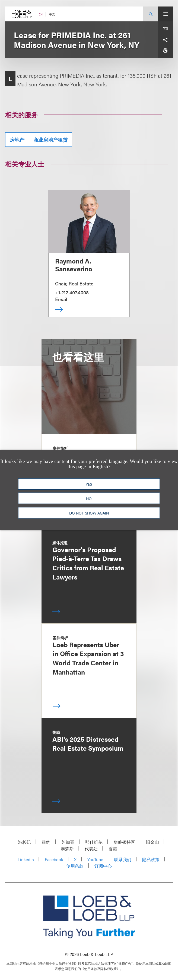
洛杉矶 (24, 842)
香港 (113, 849)
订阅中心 (103, 866)
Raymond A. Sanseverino (74, 265)
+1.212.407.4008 (72, 292)
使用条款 (75, 866)
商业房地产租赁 (50, 140)
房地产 (17, 140)
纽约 (46, 842)
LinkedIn (26, 859)
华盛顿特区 (124, 842)
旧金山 (152, 842)
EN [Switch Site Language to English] (41, 14)
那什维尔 (94, 842)
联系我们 (123, 859)
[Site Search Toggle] (150, 14)
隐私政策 (151, 859)
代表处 (91, 849)
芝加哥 (68, 842)
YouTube (95, 859)
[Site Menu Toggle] (165, 14)
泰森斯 (67, 849)
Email (61, 299)
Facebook (54, 859)
